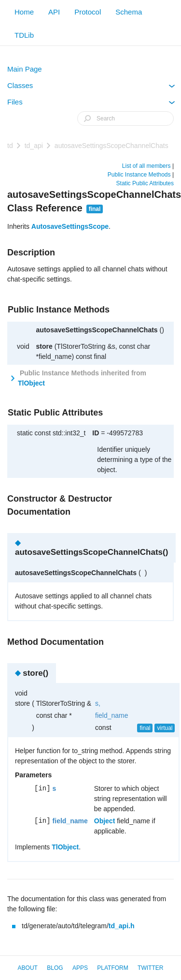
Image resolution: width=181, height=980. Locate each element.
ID (96, 433)
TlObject (31, 383)
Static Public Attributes (145, 183)
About (28, 968)
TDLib (24, 35)
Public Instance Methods (139, 175)
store (44, 346)
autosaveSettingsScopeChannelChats (111, 146)
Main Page (25, 69)
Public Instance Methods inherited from (82, 378)
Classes (91, 88)
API (54, 12)
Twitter (150, 968)
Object (105, 821)
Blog (55, 968)
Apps (80, 968)
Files (91, 104)
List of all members (146, 166)
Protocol (88, 12)
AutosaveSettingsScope (70, 226)
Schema (129, 12)
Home (24, 12)
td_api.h (122, 926)
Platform (112, 968)
